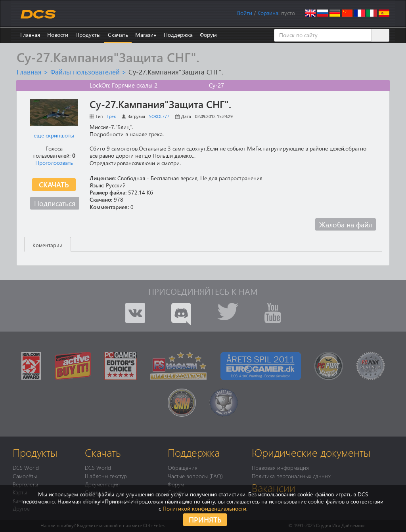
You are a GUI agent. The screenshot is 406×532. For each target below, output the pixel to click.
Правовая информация (280, 467)
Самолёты (25, 476)
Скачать (118, 35)
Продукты (88, 35)
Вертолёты (25, 484)
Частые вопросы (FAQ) (195, 476)
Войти (245, 13)
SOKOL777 (159, 116)
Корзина (268, 13)
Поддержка (178, 35)
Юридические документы (311, 452)
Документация (102, 484)
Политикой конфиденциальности (204, 508)
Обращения (183, 467)
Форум (208, 35)
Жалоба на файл (346, 224)
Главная (30, 35)
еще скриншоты (54, 135)
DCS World (26, 467)
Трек (111, 116)
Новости (58, 35)
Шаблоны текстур (106, 476)
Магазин (146, 35)
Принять (205, 520)
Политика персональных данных (291, 476)
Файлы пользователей (85, 72)
